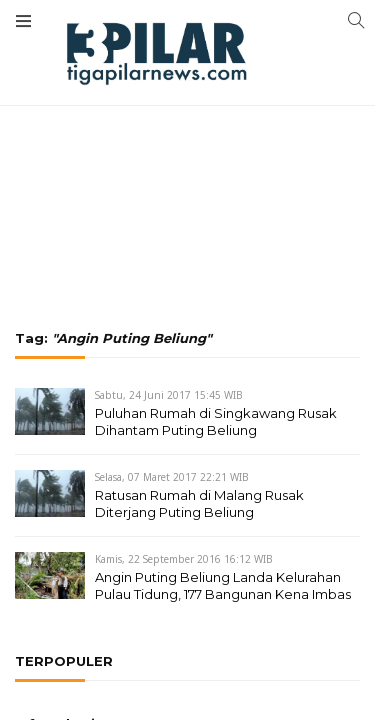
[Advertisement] (187, 110)
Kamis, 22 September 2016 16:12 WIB (184, 559)
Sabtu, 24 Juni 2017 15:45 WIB (169, 395)
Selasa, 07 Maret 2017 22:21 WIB (172, 477)
